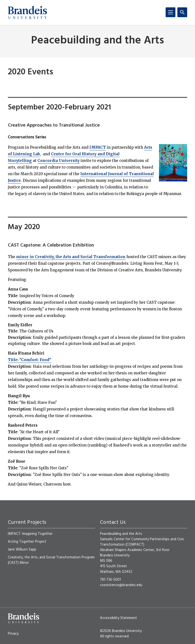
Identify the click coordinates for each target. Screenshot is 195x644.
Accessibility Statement (118, 618)
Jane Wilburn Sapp (22, 550)
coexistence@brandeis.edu (121, 585)
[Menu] (171, 12)
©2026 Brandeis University (121, 631)
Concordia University (59, 161)
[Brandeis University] (27, 13)
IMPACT (98, 147)
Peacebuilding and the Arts (97, 41)
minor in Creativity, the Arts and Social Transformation (71, 257)
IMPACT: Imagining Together (30, 534)
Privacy (13, 634)
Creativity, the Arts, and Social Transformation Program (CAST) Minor (51, 560)
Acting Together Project (27, 542)
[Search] (182, 12)
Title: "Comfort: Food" (30, 360)
